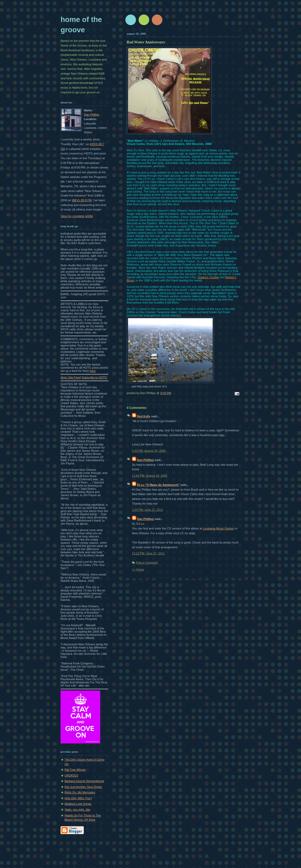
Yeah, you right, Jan (77, 810)
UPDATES (71, 775)
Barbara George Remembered (84, 781)
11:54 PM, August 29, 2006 (150, 476)
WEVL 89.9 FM (82, 200)
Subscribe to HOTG (94, 377)
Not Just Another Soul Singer (83, 787)
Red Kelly (144, 416)
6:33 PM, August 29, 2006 (149, 451)
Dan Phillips (92, 115)
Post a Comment (147, 563)
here (93, 371)
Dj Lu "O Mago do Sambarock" (158, 485)
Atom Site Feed (71, 377)
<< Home (138, 569)
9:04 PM (166, 393)
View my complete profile (77, 216)
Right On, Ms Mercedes (80, 792)
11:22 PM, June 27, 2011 (148, 553)
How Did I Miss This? (78, 798)
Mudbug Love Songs (78, 804)
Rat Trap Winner (75, 770)
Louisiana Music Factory (219, 528)
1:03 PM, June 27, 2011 (147, 510)
